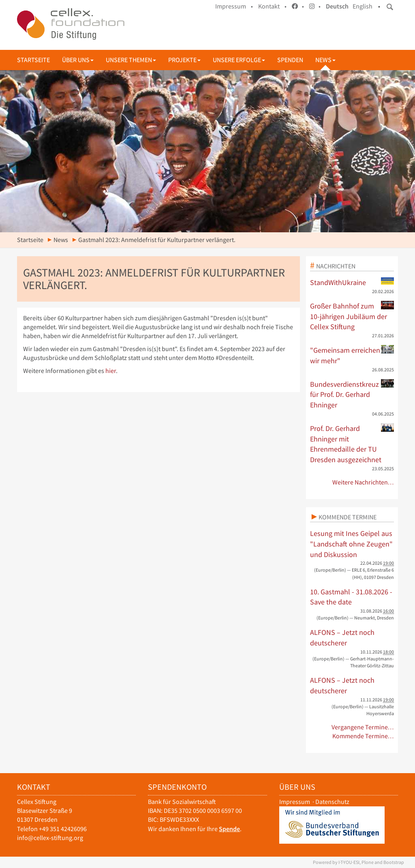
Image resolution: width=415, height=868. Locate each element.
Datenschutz (332, 802)
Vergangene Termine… (363, 727)
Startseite (33, 60)
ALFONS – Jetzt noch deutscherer (342, 638)
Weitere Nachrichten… (363, 482)
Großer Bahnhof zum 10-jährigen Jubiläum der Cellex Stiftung (352, 316)
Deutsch (337, 6)
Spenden (290, 60)
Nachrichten (336, 266)
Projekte (184, 60)
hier (111, 371)
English (363, 6)
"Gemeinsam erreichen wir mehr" (352, 355)
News (325, 60)
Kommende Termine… (363, 736)
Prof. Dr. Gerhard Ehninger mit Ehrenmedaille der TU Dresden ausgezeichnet (352, 444)
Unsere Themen (131, 60)
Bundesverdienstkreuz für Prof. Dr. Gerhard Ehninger (352, 394)
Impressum (295, 802)
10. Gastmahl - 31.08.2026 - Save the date (351, 597)
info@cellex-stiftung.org (50, 838)
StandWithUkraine (352, 282)
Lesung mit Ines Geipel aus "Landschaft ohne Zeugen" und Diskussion (351, 544)
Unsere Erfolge (239, 60)
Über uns (78, 60)
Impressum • (234, 6)
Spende (229, 829)
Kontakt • (272, 6)
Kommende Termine (348, 517)
